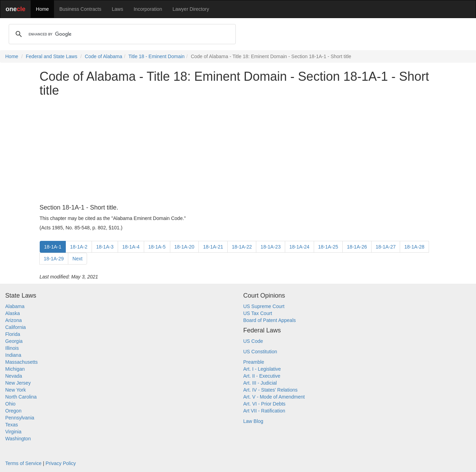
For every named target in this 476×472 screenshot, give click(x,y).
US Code (253, 341)
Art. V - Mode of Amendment (274, 397)
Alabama (15, 306)
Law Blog (253, 421)
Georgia (14, 341)
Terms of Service (23, 463)
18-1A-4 (131, 247)
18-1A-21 (213, 247)
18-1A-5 (157, 247)
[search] (121, 34)
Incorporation (148, 9)
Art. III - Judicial (260, 383)
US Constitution (260, 352)
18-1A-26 (357, 247)
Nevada (14, 376)
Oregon (13, 411)
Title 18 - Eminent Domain (157, 56)
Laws (118, 9)
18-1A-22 (242, 247)
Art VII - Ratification (264, 411)
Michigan (15, 369)
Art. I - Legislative (262, 369)
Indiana (13, 355)
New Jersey (18, 383)
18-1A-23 (271, 247)
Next (77, 259)
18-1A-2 (79, 247)
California (15, 327)
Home (42, 9)
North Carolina (21, 397)
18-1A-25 (328, 247)
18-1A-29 (54, 259)
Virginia (13, 432)
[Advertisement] (238, 151)
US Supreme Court (264, 306)
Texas (12, 425)
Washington (18, 439)
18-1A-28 (414, 247)
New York (15, 390)
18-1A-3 (105, 247)
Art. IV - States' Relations (271, 390)
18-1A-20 (185, 247)
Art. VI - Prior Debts (264, 404)
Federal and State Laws (52, 56)
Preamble (254, 362)
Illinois (12, 348)
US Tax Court (258, 313)
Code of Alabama (104, 56)
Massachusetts (21, 362)
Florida (13, 334)
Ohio (10, 404)
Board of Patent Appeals (270, 320)
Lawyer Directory (191, 9)
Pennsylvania (20, 418)
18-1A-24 (299, 247)
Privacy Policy (61, 463)
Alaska (13, 313)
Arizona (13, 320)
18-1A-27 (386, 247)
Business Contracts (80, 9)
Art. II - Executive (262, 376)
